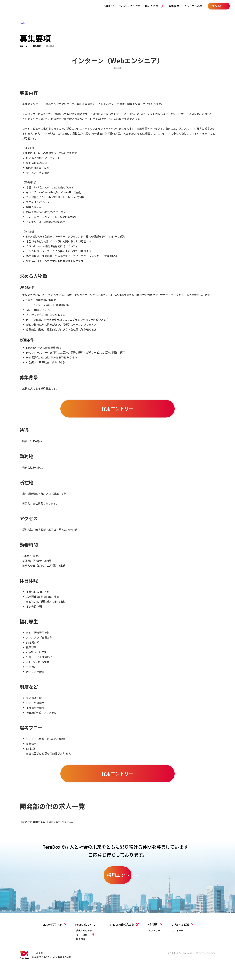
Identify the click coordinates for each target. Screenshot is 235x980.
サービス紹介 (83, 947)
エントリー (154, 942)
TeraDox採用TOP (51, 936)
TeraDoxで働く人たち (121, 936)
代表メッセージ (84, 942)
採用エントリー (117, 412)
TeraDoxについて (126, 7)
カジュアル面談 (189, 7)
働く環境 (81, 951)
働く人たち (148, 7)
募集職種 (170, 7)
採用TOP (105, 7)
